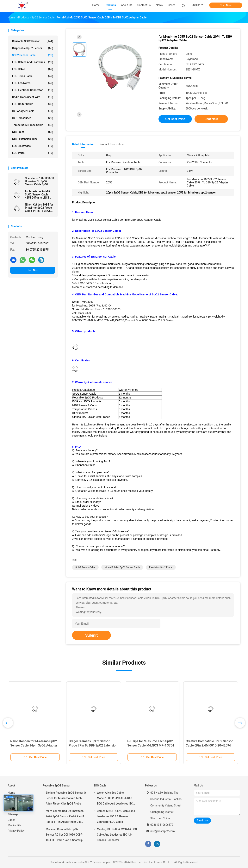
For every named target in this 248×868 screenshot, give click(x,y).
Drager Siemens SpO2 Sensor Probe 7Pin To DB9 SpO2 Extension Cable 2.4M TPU (93, 745)
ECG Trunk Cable (33, 76)
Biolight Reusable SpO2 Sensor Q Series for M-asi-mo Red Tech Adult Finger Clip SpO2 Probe (66, 798)
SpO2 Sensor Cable (33, 55)
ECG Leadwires (33, 83)
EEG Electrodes (33, 146)
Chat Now (226, 5)
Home (11, 793)
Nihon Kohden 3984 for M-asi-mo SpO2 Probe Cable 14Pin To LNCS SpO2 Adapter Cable (39, 208)
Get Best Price (175, 119)
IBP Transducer (33, 118)
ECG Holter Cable (33, 104)
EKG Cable (33, 69)
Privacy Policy (16, 831)
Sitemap (13, 814)
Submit (91, 635)
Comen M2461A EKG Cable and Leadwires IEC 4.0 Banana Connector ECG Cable (116, 816)
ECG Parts (33, 153)
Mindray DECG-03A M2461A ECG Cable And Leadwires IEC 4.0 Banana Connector (117, 835)
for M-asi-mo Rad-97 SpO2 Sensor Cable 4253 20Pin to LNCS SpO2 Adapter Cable (38, 194)
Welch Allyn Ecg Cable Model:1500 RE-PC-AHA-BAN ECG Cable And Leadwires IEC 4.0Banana (115, 799)
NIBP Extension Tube (33, 139)
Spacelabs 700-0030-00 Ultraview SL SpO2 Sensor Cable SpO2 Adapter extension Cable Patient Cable (40, 181)
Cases (12, 820)
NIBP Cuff (33, 132)
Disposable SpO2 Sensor (33, 48)
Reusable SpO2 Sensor (33, 41)
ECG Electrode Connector (33, 90)
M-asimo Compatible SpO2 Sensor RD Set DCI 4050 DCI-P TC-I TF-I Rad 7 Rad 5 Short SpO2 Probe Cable (66, 835)
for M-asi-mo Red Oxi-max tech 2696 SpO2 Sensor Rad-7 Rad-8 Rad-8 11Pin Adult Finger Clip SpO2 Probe (65, 817)
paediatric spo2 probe (161, 567)
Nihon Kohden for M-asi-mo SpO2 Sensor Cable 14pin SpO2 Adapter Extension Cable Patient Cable (34, 745)
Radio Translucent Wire (33, 97)
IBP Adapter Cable (33, 111)
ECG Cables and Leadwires (33, 62)
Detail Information (83, 144)
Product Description (112, 144)
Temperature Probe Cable (33, 125)
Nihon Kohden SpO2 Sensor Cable (122, 567)
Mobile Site (15, 825)
